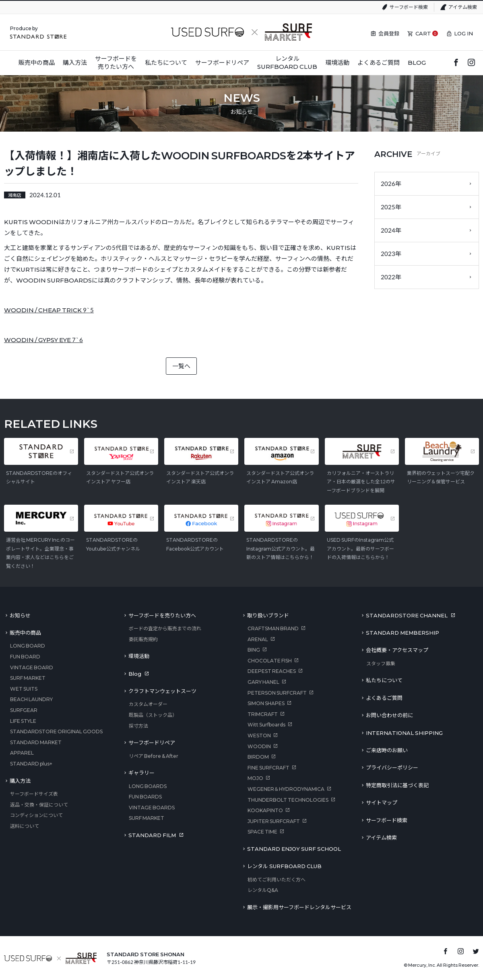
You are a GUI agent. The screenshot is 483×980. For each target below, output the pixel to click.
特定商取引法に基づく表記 (397, 785)
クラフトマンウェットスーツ (162, 691)
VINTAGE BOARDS (152, 808)
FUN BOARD (25, 657)
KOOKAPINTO (265, 810)
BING (254, 650)
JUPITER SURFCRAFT (274, 821)
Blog (135, 674)
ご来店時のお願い (387, 750)
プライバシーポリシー (392, 767)
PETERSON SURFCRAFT (277, 693)
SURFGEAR (24, 710)
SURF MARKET (28, 678)
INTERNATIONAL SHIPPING (404, 733)
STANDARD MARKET (36, 742)
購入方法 (20, 781)
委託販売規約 (143, 639)
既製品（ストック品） (153, 715)
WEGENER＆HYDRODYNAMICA (286, 789)
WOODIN (259, 746)
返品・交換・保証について (39, 805)
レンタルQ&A (263, 890)
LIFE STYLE (23, 721)
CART (423, 33)
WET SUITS (24, 689)
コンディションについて (36, 815)
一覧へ (181, 366)
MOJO (255, 778)
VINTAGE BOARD (32, 667)
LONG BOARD (28, 646)
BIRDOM (258, 757)
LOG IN (463, 33)
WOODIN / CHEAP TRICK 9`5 (49, 310)
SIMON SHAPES (266, 703)
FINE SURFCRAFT (268, 768)
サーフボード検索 (409, 7)
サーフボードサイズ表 (34, 794)
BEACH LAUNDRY (31, 699)
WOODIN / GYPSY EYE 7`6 (43, 340)
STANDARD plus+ (31, 764)
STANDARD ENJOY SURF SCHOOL (294, 849)
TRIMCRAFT (263, 714)
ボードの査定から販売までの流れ (165, 628)
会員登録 (389, 33)
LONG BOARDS (148, 786)
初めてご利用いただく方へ (277, 880)
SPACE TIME (262, 832)
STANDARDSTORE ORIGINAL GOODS (56, 731)
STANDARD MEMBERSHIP (402, 633)
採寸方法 (138, 726)
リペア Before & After (154, 756)
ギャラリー (141, 773)
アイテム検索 (463, 7)
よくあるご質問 (384, 698)
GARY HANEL (263, 682)
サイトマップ (382, 803)
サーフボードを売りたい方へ (162, 615)
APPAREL (22, 753)
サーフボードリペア (152, 743)
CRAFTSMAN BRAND (273, 628)
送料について (25, 826)
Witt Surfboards (266, 725)
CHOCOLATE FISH (270, 661)
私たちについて (384, 680)
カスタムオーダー (148, 704)
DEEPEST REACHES (272, 671)
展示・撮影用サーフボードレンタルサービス (299, 907)
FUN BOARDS (145, 797)
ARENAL (258, 639)
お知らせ (20, 615)
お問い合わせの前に (389, 715)
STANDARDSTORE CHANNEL (407, 615)
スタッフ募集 (381, 663)
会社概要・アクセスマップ (397, 650)
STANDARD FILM (152, 835)
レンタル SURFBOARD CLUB (284, 866)
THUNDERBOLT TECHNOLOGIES (288, 800)
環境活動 (139, 656)
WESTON (259, 736)
